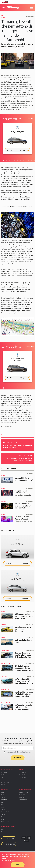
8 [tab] (23, 160)
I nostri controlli (23, 772)
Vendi (3, 777)
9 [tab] (26, 160)
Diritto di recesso (23, 800)
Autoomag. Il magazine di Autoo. (11, 7)
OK (17, 865)
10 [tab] (29, 160)
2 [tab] (6, 160)
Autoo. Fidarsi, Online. (5, 2)
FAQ (2, 829)
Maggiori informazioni (9, 860)
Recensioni (4, 785)
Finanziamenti (22, 777)
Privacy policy (22, 795)
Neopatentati (4, 800)
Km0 (3, 775)
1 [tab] (4, 160)
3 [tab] (9, 160)
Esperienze (4, 817)
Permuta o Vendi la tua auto (8, 782)
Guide (3, 819)
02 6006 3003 (8, 838)
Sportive (3, 814)
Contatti (3, 832)
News (3, 802)
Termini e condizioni (24, 792)
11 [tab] (32, 160)
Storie (3, 805)
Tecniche (3, 797)
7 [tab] (20, 160)
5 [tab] (15, 160)
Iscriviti (17, 758)
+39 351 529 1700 (9, 844)
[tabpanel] (17, 139)
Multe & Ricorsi (5, 822)
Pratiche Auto (5, 792)
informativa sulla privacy (24, 752)
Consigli (3, 795)
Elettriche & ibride (6, 812)
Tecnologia (4, 809)
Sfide (3, 807)
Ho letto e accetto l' (18, 752)
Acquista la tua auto (6, 780)
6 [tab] (18, 160)
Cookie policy (22, 797)
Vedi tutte (30, 119)
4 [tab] (12, 160)
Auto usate (4, 772)
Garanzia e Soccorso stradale (26, 775)
